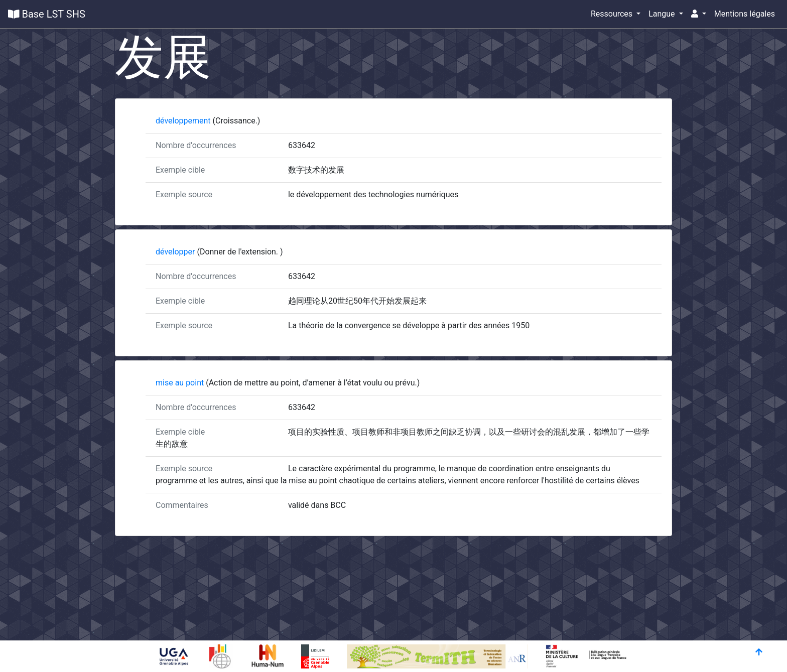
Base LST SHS (47, 14)
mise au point (181, 383)
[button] (699, 14)
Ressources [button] (613, 14)
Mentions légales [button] (745, 14)
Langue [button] (663, 14)
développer (176, 252)
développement (184, 121)
